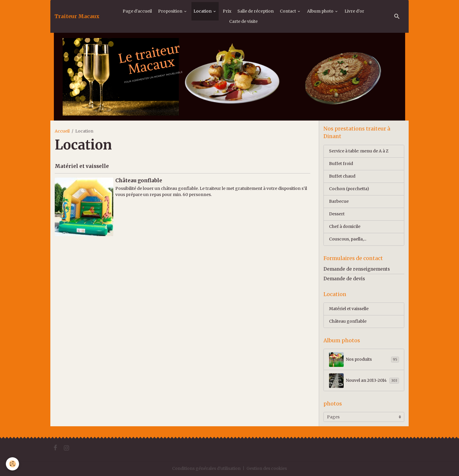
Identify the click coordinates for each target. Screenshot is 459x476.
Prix (227, 11)
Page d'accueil (137, 11)
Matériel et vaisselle (82, 166)
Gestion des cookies (267, 468)
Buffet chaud (342, 176)
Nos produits (364, 360)
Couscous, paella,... (348, 239)
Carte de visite (243, 21)
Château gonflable (139, 181)
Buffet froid (341, 164)
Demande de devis (344, 279)
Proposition (171, 11)
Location (203, 11)
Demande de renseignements (357, 269)
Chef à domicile (345, 226)
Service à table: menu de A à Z (359, 151)
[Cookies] (12, 464)
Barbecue (339, 201)
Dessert (337, 214)
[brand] (77, 16)
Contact (288, 11)
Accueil (62, 131)
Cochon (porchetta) (349, 189)
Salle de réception (256, 11)
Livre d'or (354, 11)
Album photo (321, 11)
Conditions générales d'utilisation (206, 468)
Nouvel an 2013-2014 (364, 381)
